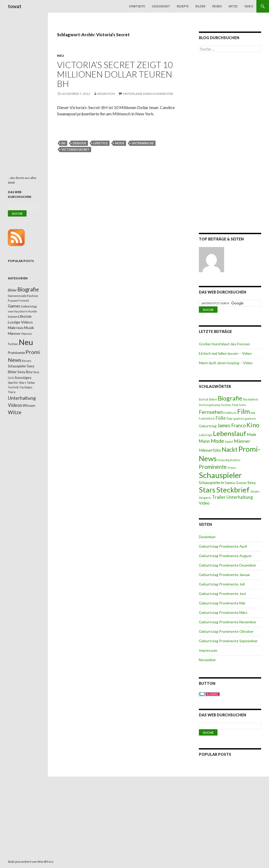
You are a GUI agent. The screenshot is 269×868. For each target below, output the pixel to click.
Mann (204, 441)
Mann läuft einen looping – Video (226, 363)
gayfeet (239, 418)
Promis (232, 468)
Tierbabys (26, 387)
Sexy (252, 482)
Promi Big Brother (229, 460)
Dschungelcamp (209, 405)
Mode (120, 143)
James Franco (231, 425)
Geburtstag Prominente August (225, 556)
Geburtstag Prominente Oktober (226, 631)
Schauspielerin (211, 482)
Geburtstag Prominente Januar (224, 575)
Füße (221, 418)
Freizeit (24, 301)
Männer (242, 441)
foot (253, 413)
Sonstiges (23, 377)
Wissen (29, 405)
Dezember (207, 537)
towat (15, 6)
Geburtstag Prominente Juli (222, 584)
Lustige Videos (20, 322)
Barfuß (204, 399)
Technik (13, 387)
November (207, 660)
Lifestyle (101, 143)
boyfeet (253, 399)
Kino (253, 425)
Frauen (13, 301)
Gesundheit (161, 6)
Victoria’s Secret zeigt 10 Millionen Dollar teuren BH (115, 74)
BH (63, 143)
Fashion (226, 405)
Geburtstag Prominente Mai (222, 603)
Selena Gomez (236, 483)
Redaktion (106, 94)
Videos (15, 405)
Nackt (230, 450)
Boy (245, 399)
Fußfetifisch (207, 418)
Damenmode (17, 296)
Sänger (255, 491)
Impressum (208, 650)
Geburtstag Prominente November (228, 622)
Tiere (12, 392)
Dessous (79, 143)
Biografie (230, 398)
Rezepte (183, 6)
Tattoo (31, 382)
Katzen (13, 317)
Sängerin (205, 498)
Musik (29, 328)
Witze (233, 6)
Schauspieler (220, 475)
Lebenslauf (230, 433)
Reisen (217, 6)
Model (229, 442)
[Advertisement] (230, 143)
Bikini (213, 399)
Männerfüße (210, 450)
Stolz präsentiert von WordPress (31, 862)
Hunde (32, 311)
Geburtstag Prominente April (223, 546)
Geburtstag (208, 426)
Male (252, 434)
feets (243, 405)
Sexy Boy (25, 372)
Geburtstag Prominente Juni (222, 594)
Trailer (219, 497)
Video (249, 6)
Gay (230, 418)
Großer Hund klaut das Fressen (224, 344)
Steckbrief (233, 490)
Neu (61, 56)
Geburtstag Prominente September (228, 641)
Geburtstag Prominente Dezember (227, 565)
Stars (207, 490)
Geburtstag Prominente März (223, 612)
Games (14, 306)
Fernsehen (211, 412)
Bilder (200, 6)
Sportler (13, 382)
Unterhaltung (240, 497)
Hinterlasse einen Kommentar (148, 94)
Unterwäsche (143, 143)
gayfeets (250, 418)
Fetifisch (230, 413)
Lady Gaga (206, 435)
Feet (235, 405)
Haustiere (20, 311)
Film (244, 411)
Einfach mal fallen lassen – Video (225, 353)
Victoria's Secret (75, 149)
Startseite (137, 6)
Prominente (213, 467)
